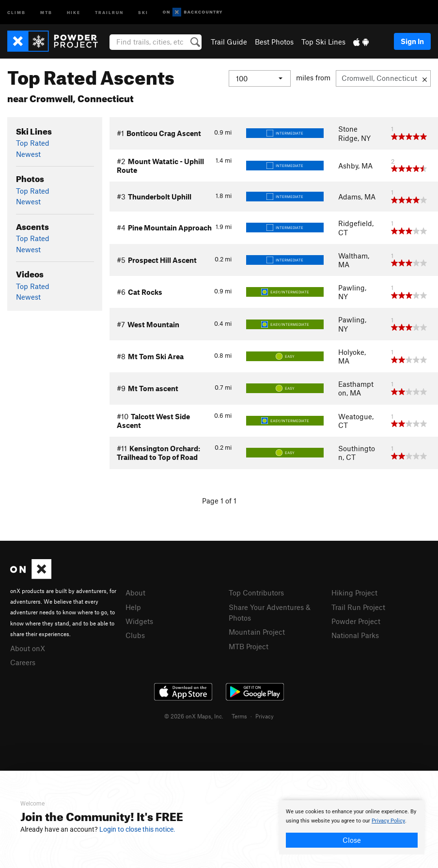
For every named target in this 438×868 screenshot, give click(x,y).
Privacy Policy (388, 821)
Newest (28, 154)
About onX (28, 648)
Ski (143, 12)
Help (133, 607)
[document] (352, 827)
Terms (239, 716)
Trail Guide (229, 42)
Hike (74, 12)
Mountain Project (257, 632)
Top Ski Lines (323, 42)
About (135, 593)
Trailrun (109, 12)
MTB (46, 12)
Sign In (412, 41)
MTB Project (249, 646)
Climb (16, 12)
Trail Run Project (358, 607)
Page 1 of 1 (219, 501)
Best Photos (274, 42)
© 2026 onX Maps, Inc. (194, 716)
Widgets (139, 621)
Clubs (135, 635)
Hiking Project (354, 593)
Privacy (265, 716)
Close (352, 840)
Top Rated (33, 143)
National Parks (355, 635)
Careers (23, 662)
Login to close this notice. (137, 829)
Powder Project (356, 621)
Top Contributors (256, 593)
